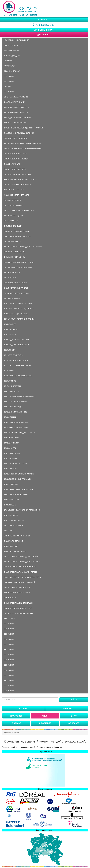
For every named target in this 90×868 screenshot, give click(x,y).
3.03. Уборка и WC (12, 164)
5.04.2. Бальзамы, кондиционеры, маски (23, 577)
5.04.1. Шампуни (11, 221)
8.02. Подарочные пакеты (16, 288)
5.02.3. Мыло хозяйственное (17, 536)
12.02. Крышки (10, 417)
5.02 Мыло (9, 531)
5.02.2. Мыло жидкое (13, 205)
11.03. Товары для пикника (16, 402)
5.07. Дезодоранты (12, 241)
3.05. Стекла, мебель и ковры (17, 174)
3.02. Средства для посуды (16, 159)
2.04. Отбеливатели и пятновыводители (23, 149)
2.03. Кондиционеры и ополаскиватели (22, 143)
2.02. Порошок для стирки (16, 138)
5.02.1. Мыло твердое (14, 526)
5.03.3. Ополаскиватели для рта (19, 613)
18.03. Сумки (10, 618)
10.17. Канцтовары (12, 386)
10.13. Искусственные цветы (17, 365)
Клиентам (67, 709)
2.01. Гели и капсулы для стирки (19, 133)
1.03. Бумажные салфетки (16, 112)
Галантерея (10, 66)
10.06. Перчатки (11, 329)
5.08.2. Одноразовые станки (17, 593)
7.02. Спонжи (10, 278)
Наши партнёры (45, 789)
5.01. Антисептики (12, 200)
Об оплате (74, 723)
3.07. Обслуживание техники (17, 185)
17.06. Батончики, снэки (15, 551)
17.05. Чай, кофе (11, 546)
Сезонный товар (12, 71)
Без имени (9, 76)
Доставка (41, 747)
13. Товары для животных (16, 427)
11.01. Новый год (12, 391)
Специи (8, 87)
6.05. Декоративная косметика (18, 267)
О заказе (16, 723)
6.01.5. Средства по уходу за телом (20, 572)
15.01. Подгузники (12, 453)
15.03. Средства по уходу (16, 464)
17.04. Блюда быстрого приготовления (22, 510)
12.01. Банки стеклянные (15, 412)
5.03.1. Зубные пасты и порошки (19, 211)
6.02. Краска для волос (14, 252)
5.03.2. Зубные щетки (14, 216)
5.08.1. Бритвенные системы (17, 236)
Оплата (50, 747)
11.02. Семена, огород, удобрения (20, 396)
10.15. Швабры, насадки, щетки (18, 376)
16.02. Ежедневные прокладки (18, 479)
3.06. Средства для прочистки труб (20, 180)
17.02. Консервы (11, 500)
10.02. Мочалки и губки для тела (19, 309)
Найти (74, 700)
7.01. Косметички (12, 272)
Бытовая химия (11, 50)
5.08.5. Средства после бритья (18, 608)
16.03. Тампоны (11, 484)
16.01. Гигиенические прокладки (19, 474)
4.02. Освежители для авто (16, 195)
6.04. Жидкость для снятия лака (19, 262)
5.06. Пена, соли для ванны (17, 231)
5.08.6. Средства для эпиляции (18, 603)
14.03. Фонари (10, 448)
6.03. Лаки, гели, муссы (15, 257)
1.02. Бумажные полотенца (17, 107)
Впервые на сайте (10, 747)
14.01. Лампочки (11, 438)
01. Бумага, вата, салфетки (16, 97)
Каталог (23, 709)
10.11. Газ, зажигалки (14, 355)
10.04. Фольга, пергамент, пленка (19, 319)
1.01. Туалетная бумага (15, 102)
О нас (74, 716)
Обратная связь (46, 752)
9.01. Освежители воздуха (16, 293)
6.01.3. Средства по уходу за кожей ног (22, 562)
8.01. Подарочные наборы (16, 283)
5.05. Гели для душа (13, 226)
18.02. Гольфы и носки (14, 520)
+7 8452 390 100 (43, 25)
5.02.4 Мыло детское (13, 541)
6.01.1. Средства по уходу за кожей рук (22, 557)
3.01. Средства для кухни (16, 154)
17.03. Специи (10, 505)
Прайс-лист (16, 716)
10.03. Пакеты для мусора (16, 314)
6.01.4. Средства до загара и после (20, 567)
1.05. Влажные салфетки (15, 123)
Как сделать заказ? (27, 747)
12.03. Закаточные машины (16, 422)
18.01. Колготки (11, 515)
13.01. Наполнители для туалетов (20, 433)
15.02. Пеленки (11, 458)
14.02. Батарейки (11, 443)
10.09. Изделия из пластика (17, 345)
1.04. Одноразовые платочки (17, 118)
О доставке (45, 723)
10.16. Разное (10, 381)
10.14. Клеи (9, 371)
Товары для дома (12, 56)
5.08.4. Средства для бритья (17, 588)
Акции (45, 716)
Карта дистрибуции (44, 830)
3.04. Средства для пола (15, 169)
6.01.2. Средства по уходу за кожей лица (23, 247)
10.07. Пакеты (10, 334)
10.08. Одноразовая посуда (17, 340)
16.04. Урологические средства (19, 489)
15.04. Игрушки (11, 469)
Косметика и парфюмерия (16, 40)
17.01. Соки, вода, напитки (16, 495)
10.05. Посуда (10, 324)
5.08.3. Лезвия (10, 598)
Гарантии (58, 747)
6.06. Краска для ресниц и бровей (20, 582)
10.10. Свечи (10, 350)
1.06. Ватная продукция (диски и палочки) (24, 128)
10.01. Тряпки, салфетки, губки (18, 303)
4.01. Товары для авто (14, 190)
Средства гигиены (13, 45)
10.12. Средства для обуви (16, 360)
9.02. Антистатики (12, 298)
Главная (8, 733)
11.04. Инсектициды (13, 407)
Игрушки (8, 61)
